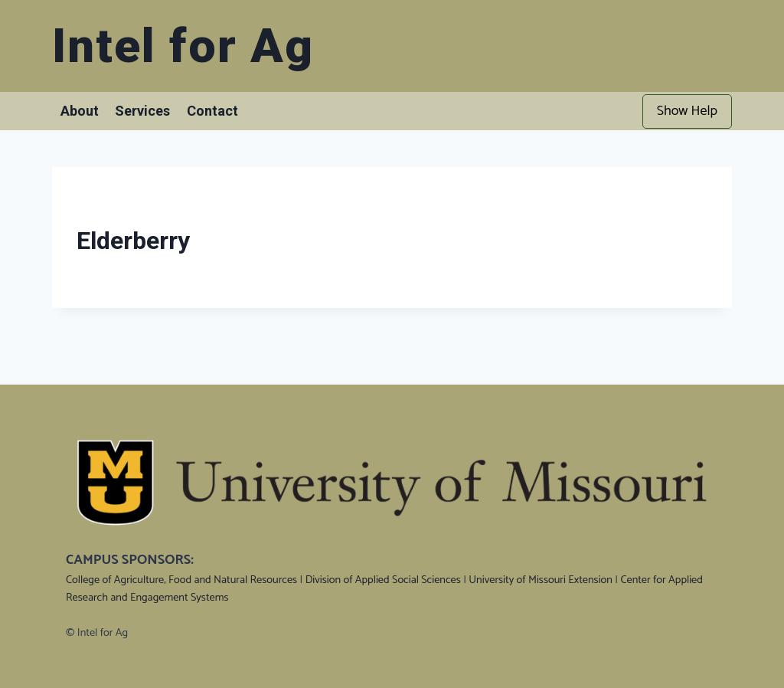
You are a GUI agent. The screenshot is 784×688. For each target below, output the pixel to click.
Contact (212, 111)
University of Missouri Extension (541, 580)
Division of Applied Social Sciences (383, 580)
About (80, 111)
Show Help (687, 111)
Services (142, 111)
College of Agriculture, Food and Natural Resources (181, 580)
